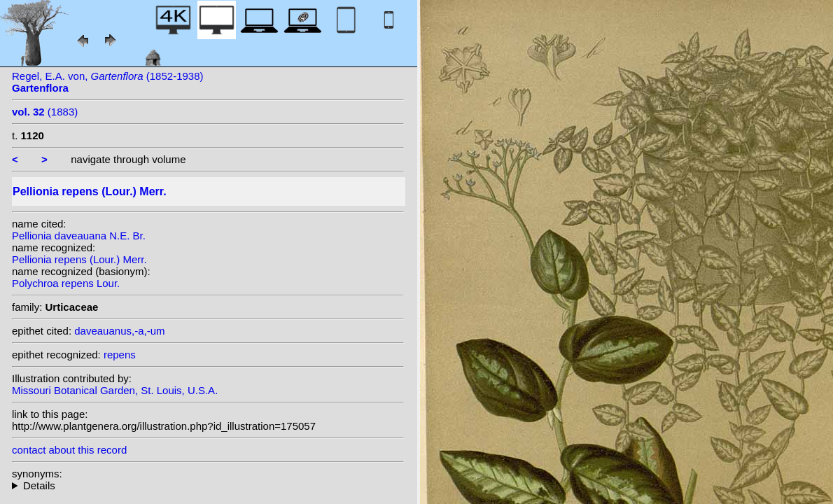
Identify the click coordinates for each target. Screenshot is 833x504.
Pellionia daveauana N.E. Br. (79, 236)
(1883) (45, 112)
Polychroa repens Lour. (66, 283)
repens (120, 355)
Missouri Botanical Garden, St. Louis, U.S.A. (115, 390)
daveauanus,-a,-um (119, 331)
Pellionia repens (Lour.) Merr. (79, 259)
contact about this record (69, 450)
